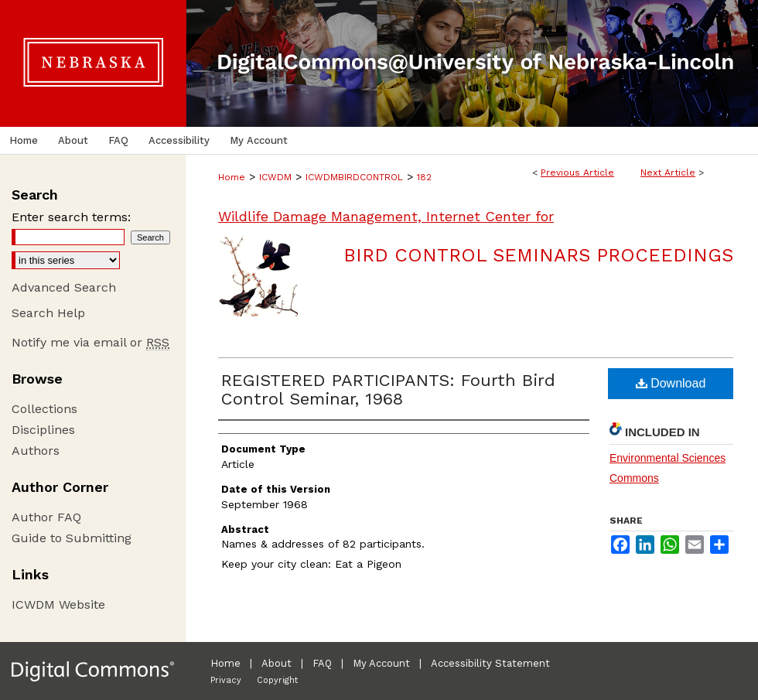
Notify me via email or (90, 342)
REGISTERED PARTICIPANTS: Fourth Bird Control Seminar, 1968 (388, 389)
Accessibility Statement (490, 663)
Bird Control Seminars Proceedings (538, 255)
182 (424, 177)
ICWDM (275, 177)
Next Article (668, 172)
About (277, 663)
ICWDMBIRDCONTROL (354, 177)
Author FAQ (46, 517)
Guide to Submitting (72, 538)
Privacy (226, 680)
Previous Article (577, 172)
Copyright (277, 680)
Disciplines (43, 430)
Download (671, 383)
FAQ (322, 663)
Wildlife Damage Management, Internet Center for (386, 216)
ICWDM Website (58, 604)
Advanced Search (64, 287)
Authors (36, 451)
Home (232, 177)
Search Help (48, 313)
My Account (381, 663)
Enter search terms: (71, 217)
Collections (44, 409)
